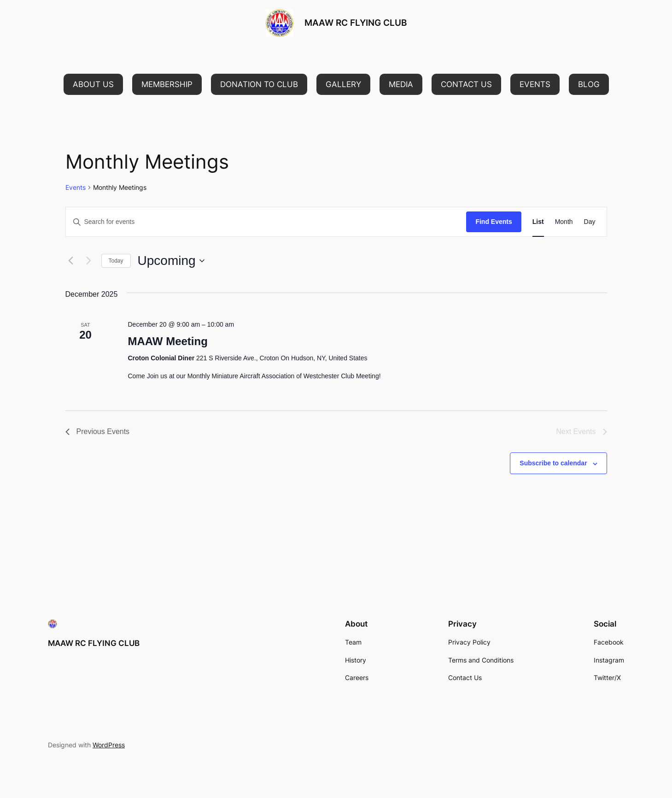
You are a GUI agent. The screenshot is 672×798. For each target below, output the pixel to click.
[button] (93, 84)
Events (76, 187)
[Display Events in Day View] (590, 222)
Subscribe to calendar (553, 463)
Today (116, 261)
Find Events (494, 222)
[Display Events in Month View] (564, 222)
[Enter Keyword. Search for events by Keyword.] (266, 222)
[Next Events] (89, 261)
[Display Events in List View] (538, 222)
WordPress (109, 745)
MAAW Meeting (167, 341)
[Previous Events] (71, 261)
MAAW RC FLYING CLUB (356, 23)
